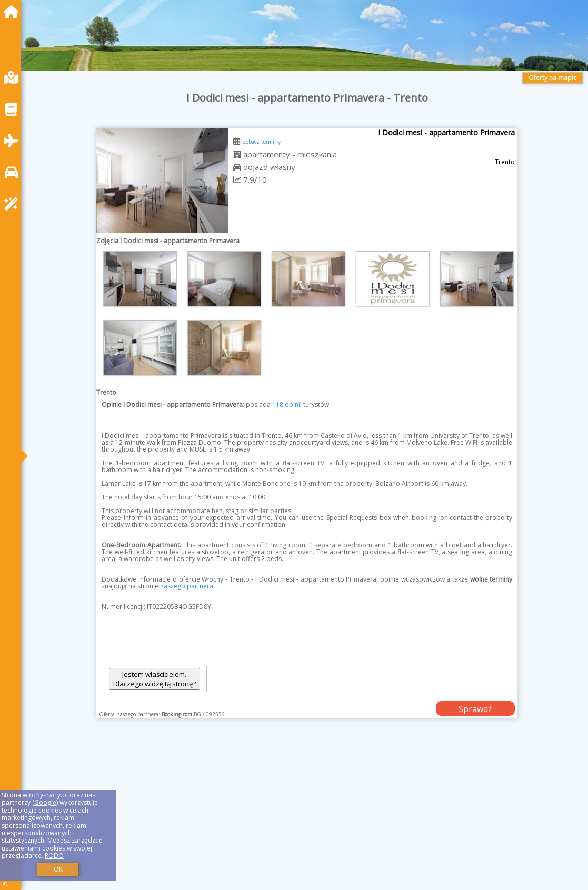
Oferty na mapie (553, 78)
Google (45, 802)
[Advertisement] (307, 817)
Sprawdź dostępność (475, 709)
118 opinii (287, 404)
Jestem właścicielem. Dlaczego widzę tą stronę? (155, 679)
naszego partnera (187, 586)
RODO (54, 856)
